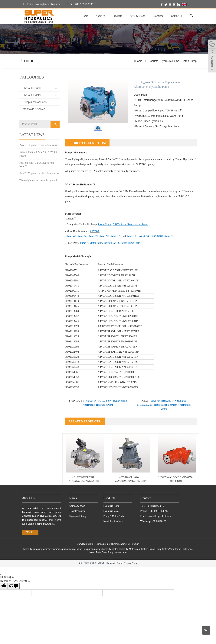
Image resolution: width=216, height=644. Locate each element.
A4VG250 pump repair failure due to (39, 173)
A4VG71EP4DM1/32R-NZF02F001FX (119, 377)
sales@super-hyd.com (160, 516)
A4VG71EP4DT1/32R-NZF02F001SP (118, 352)
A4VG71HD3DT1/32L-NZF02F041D (118, 316)
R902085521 (72, 270)
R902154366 (72, 372)
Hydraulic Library (78, 516)
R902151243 (72, 367)
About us (100, 16)
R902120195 (72, 347)
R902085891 (72, 281)
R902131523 (72, 357)
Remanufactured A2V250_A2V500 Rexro (38, 154)
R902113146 (72, 306)
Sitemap (135, 544)
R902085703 (72, 276)
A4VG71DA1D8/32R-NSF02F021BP (118, 357)
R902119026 (72, 336)
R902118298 (72, 331)
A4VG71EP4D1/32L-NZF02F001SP (117, 336)
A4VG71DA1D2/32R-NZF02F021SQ (118, 362)
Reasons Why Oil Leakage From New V (37, 165)
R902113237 (72, 316)
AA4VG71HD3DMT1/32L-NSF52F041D (120, 326)
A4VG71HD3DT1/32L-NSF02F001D (118, 321)
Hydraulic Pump (170, 61)
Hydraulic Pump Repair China (122, 563)
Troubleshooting (77, 511)
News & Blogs (137, 16)
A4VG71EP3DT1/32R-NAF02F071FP (118, 331)
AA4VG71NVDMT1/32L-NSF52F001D (119, 291)
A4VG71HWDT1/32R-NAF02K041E (118, 281)
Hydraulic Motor (32, 95)
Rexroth (108, 243)
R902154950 (72, 377)
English (189, 5)
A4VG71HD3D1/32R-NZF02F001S (117, 311)
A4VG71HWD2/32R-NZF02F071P (117, 276)
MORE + (30, 532)
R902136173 (72, 362)
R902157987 (72, 382)
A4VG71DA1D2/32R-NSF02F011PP (118, 286)
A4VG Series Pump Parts (127, 243)
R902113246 (72, 321)
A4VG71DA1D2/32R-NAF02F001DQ (118, 296)
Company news (77, 506)
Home (85, 16)
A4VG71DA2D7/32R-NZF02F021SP (118, 270)
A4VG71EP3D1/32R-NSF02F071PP (117, 347)
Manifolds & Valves (34, 109)
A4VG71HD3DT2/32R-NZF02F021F (118, 372)
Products (117, 16)
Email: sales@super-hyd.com (41, 4)
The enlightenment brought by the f (38, 180)
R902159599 (72, 387)
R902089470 (72, 286)
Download (158, 16)
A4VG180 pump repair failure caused (39, 145)
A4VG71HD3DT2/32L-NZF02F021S (118, 387)
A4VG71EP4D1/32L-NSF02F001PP (117, 306)
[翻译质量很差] (14, 586)
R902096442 (72, 296)
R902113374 (72, 326)
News (73, 498)
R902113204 (72, 311)
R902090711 (72, 291)
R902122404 (72, 352)
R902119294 (72, 342)
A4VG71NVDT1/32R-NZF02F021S (117, 382)
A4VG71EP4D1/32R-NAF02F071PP (118, 342)
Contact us (177, 16)
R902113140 (72, 301)
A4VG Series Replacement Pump (130, 224)
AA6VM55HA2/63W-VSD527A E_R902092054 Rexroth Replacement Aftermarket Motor (164, 405)
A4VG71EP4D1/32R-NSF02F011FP (117, 301)
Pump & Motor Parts (91, 243)
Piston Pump (189, 61)
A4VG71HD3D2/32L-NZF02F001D (117, 367)
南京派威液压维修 (94, 563)
